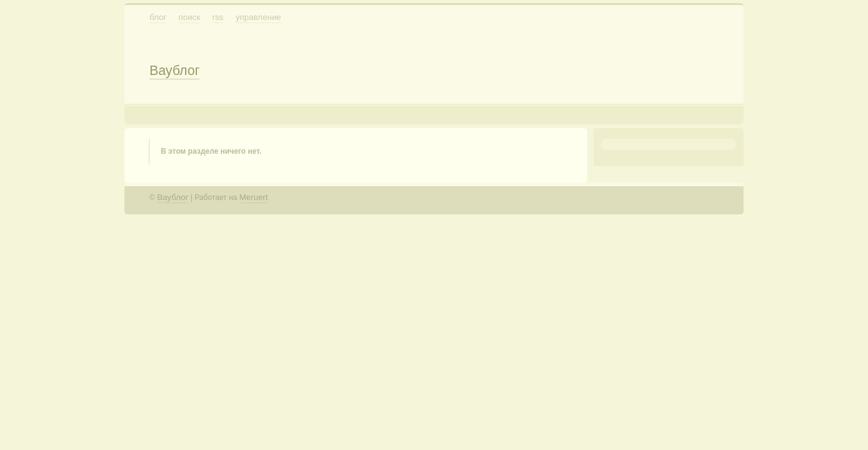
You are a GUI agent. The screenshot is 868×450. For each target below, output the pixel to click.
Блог (158, 17)
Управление (259, 17)
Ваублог (174, 71)
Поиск (190, 17)
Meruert (254, 197)
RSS (218, 17)
